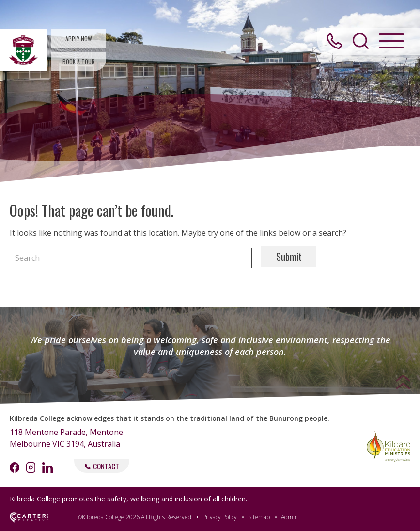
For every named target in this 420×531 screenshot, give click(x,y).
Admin (289, 517)
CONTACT (102, 466)
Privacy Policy (220, 517)
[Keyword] (131, 258)
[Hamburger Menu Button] (390, 43)
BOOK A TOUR (79, 61)
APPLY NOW (79, 39)
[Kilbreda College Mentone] (23, 50)
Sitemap (259, 517)
